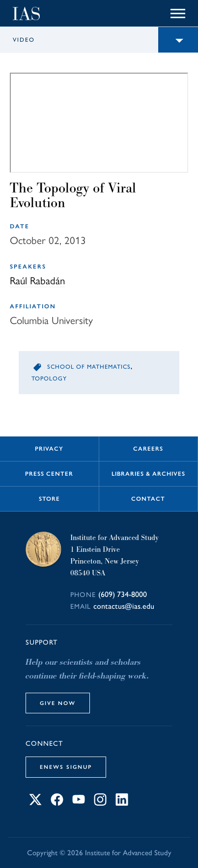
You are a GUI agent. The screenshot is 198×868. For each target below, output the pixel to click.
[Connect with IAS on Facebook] (57, 803)
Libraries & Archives (148, 474)
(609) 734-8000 (123, 594)
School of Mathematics (89, 367)
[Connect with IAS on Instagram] (100, 803)
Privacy (49, 449)
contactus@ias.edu (124, 606)
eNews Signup (66, 767)
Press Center (49, 474)
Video (24, 40)
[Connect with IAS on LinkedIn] (122, 803)
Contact (148, 499)
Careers (148, 449)
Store (49, 499)
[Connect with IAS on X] (35, 803)
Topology (49, 379)
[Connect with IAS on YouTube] (79, 803)
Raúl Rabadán (37, 281)
